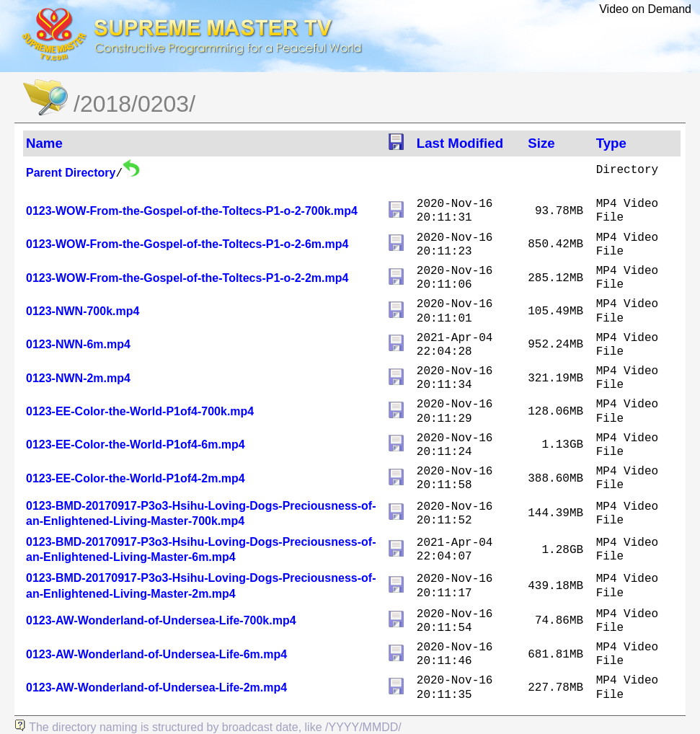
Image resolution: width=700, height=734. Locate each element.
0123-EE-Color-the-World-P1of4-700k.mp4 (140, 411)
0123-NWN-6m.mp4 (78, 344)
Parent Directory (71, 173)
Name (44, 143)
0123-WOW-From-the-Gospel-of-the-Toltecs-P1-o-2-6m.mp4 (187, 244)
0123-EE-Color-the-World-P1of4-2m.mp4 (136, 478)
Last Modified (460, 143)
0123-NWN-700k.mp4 (83, 311)
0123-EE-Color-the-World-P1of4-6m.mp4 (136, 445)
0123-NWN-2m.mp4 (78, 378)
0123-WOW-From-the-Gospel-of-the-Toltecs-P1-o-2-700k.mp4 (192, 211)
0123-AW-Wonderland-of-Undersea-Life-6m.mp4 (156, 654)
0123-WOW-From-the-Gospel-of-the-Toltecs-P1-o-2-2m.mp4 (187, 278)
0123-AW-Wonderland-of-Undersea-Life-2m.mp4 (156, 687)
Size (541, 143)
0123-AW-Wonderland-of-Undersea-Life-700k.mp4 (161, 620)
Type (611, 143)
